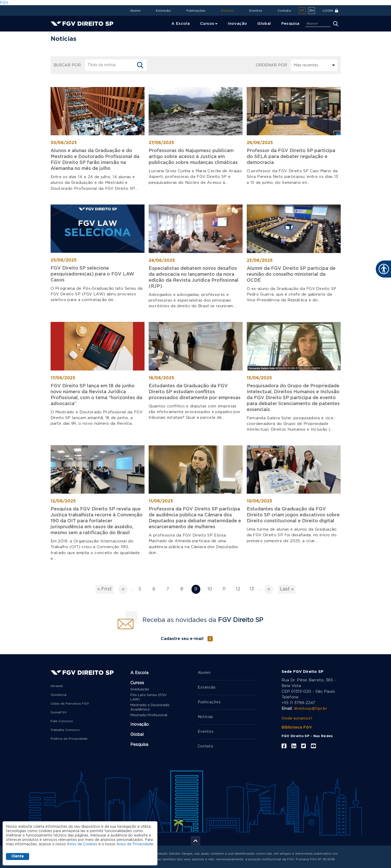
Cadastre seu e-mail (182, 638)
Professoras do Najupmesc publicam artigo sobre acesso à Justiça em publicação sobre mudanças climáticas (193, 157)
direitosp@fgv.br (310, 708)
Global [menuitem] (264, 24)
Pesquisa (139, 744)
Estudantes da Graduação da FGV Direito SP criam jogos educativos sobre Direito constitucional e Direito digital (293, 515)
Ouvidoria (58, 694)
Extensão (163, 11)
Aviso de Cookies (82, 844)
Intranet (57, 685)
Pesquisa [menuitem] (290, 24)
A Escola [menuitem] (181, 24)
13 (254, 590)
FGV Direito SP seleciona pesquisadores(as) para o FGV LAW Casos (92, 274)
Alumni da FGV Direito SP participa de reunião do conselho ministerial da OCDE (291, 274)
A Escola (139, 672)
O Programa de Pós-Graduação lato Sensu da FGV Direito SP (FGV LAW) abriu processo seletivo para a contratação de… (97, 294)
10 (211, 590)
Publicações (196, 11)
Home (57, 35)
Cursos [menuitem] (207, 24)
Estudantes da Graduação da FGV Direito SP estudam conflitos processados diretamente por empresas (195, 392)
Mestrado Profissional (149, 715)
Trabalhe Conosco (65, 729)
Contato (284, 11)
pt (302, 11)
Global (137, 734)
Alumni (135, 11)
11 (226, 590)
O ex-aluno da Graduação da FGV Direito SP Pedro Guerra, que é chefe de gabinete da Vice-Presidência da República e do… (292, 294)
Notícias (227, 11)
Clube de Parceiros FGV (70, 703)
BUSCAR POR (67, 65)
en (312, 11)
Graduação (140, 689)
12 (240, 590)
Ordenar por (271, 65)
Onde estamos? (297, 718)
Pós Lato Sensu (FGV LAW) (149, 697)
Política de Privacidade (69, 738)
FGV (4, 3)
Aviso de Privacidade (135, 844)
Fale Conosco (62, 721)
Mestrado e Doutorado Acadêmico (150, 707)
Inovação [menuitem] (237, 24)
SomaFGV (59, 712)
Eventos (256, 11)
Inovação (139, 724)
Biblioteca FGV (297, 727)
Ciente (18, 856)
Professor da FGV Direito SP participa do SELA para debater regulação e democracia (291, 157)
